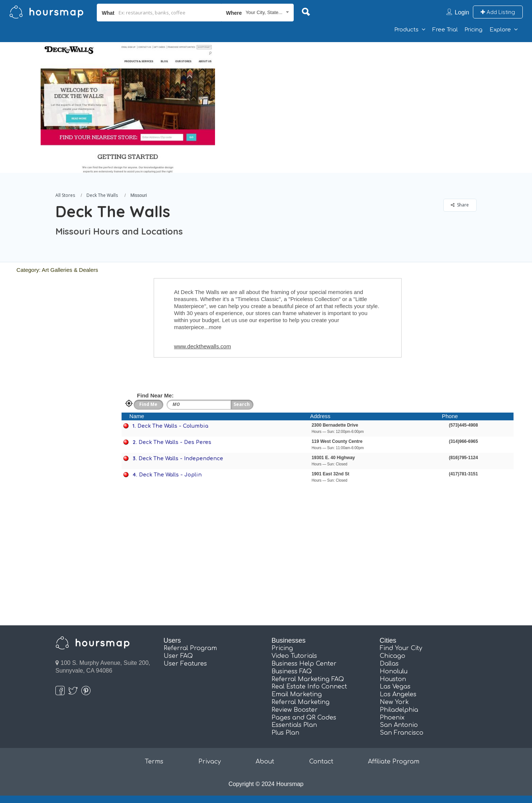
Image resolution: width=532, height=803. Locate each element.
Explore (500, 30)
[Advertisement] (382, 94)
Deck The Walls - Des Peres (175, 442)
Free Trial (445, 30)
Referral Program (190, 648)
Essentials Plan (294, 725)
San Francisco (402, 733)
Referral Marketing (301, 702)
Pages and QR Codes (304, 718)
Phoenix (392, 718)
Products (406, 30)
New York (394, 702)
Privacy (210, 762)
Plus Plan (285, 733)
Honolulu (394, 672)
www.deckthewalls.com (202, 346)
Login (462, 12)
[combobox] (258, 13)
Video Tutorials (294, 656)
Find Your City (401, 648)
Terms (154, 762)
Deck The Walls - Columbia (173, 426)
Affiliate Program (394, 762)
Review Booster (295, 710)
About (265, 762)
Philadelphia (399, 710)
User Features (185, 664)
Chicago (393, 656)
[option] (127, 107)
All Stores (65, 195)
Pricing (473, 30)
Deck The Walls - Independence (181, 459)
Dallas (389, 664)
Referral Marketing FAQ (308, 679)
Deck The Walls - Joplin (170, 475)
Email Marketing (297, 694)
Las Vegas (395, 687)
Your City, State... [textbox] (264, 12)
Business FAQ (292, 672)
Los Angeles (398, 694)
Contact (321, 762)
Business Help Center (304, 664)
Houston (393, 679)
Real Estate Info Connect (309, 687)
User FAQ (178, 656)
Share (460, 205)
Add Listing (498, 12)
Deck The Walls (102, 195)
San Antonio (399, 725)
